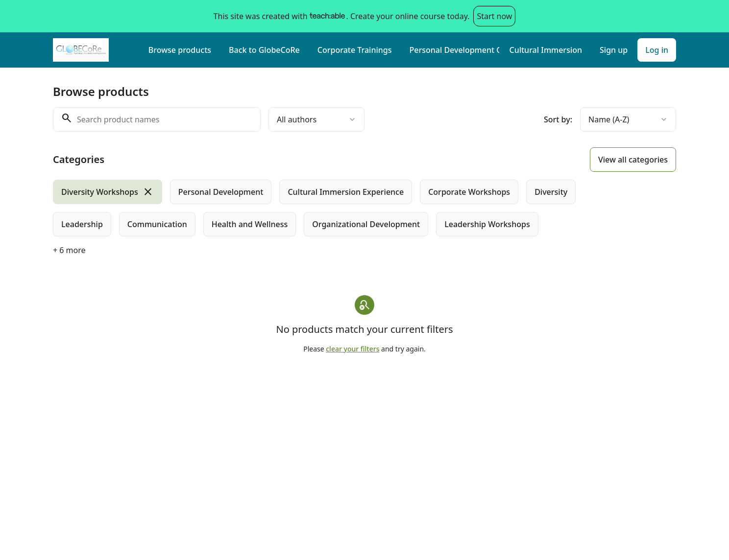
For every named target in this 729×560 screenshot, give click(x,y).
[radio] (108, 192)
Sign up (614, 50)
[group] (324, 208)
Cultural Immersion (546, 50)
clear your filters (352, 349)
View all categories (633, 160)
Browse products (180, 50)
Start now (494, 16)
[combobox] (316, 119)
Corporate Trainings (355, 50)
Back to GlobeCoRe (264, 50)
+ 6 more (69, 250)
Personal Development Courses (454, 50)
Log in (657, 50)
